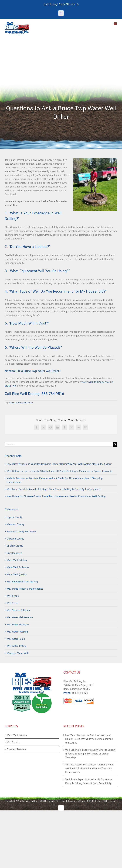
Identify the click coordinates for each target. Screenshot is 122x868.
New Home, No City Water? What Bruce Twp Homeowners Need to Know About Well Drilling (56, 496)
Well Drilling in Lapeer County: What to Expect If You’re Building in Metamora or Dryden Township (59, 471)
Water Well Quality (17, 574)
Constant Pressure (16, 749)
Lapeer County (14, 517)
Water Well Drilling (17, 560)
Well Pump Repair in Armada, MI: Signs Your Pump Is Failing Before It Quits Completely (54, 489)
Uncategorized (14, 553)
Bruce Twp (13, 403)
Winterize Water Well (18, 653)
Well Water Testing (17, 646)
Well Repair (13, 596)
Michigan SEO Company (105, 801)
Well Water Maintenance (20, 617)
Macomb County (15, 524)
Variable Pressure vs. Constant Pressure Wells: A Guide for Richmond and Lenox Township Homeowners (90, 768)
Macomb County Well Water (21, 531)
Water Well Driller (26, 403)
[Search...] (59, 444)
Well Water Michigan (18, 624)
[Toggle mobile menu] (116, 24)
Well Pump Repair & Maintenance (25, 589)
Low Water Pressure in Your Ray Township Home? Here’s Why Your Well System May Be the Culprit (59, 464)
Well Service (13, 603)
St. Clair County (15, 546)
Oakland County (15, 539)
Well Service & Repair (18, 610)
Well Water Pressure (17, 632)
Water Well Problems (18, 567)
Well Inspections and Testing (22, 581)
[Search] (115, 444)
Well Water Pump (16, 639)
